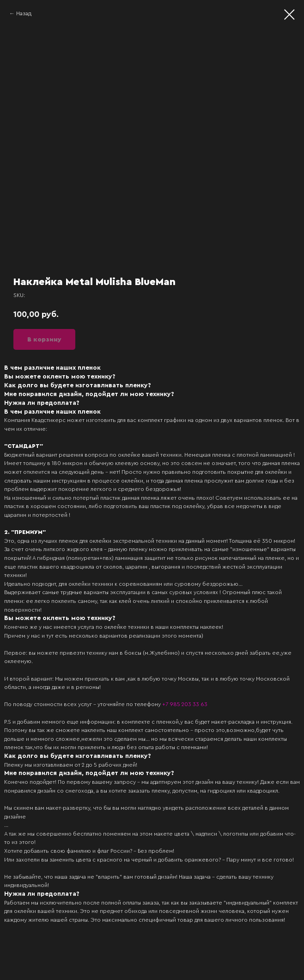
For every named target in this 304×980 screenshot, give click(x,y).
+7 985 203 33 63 (185, 704)
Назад (24, 13)
